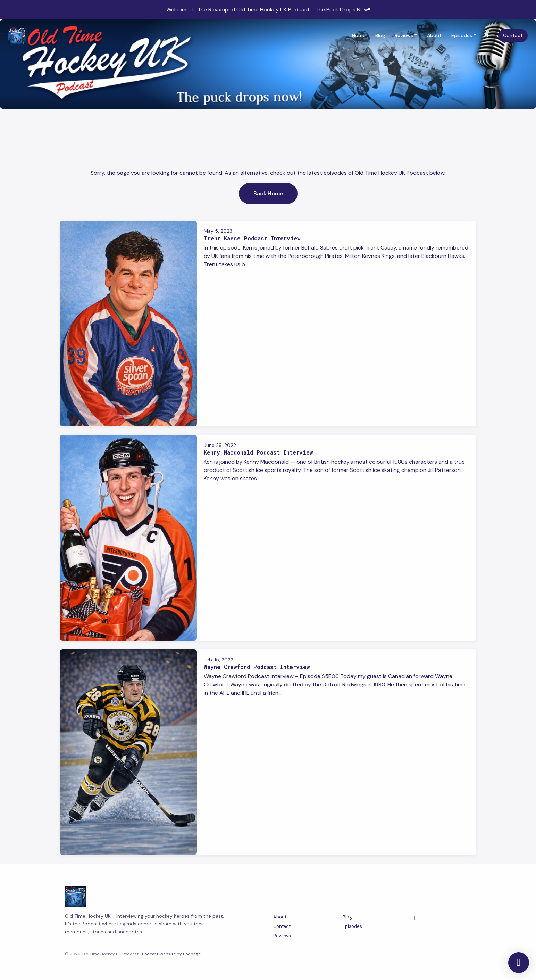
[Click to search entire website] (487, 36)
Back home (268, 193)
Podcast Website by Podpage (171, 954)
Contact (513, 35)
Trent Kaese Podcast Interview (252, 238)
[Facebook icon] (416, 918)
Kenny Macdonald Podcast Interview (258, 452)
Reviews (404, 35)
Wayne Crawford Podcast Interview (257, 667)
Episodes (462, 35)
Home (359, 35)
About (434, 35)
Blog (380, 35)
